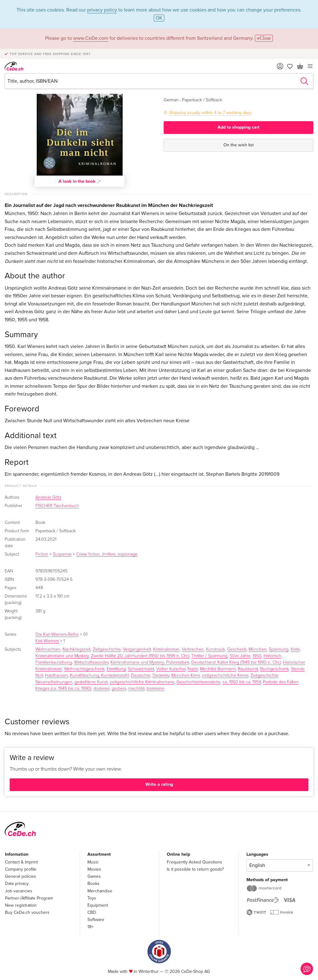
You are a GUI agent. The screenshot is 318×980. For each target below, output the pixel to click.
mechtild (136, 689)
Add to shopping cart (238, 127)
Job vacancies (19, 891)
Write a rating (159, 784)
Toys (92, 898)
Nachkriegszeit (77, 649)
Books (94, 884)
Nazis (193, 669)
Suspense (62, 554)
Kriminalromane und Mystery (62, 656)
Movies (94, 869)
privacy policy (102, 10)
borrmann (156, 689)
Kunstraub (215, 649)
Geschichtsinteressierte (198, 682)
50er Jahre (240, 656)
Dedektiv (161, 675)
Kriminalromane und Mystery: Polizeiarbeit (150, 662)
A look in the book (80, 181)
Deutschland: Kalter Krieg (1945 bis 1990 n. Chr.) (236, 662)
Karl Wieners (47, 641)
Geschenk (237, 649)
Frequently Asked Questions (194, 862)
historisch (272, 656)
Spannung (279, 649)
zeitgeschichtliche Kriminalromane (142, 682)
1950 (257, 656)
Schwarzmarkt (141, 669)
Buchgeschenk (274, 669)
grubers (119, 689)
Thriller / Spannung (209, 656)
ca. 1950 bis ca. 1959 (242, 682)
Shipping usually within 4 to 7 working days (210, 113)
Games (94, 876)
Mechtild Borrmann (218, 669)
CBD (92, 912)
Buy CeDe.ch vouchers (27, 912)
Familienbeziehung (54, 662)
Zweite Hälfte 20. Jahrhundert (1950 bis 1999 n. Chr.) (140, 656)
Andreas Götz (48, 497)
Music (93, 862)
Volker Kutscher (171, 669)
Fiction (42, 554)
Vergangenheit (137, 649)
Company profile (21, 869)
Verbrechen (193, 649)
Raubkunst (248, 669)
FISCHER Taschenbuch (57, 506)
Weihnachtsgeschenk (84, 669)
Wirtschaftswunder (91, 662)
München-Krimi (186, 675)
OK (159, 18)
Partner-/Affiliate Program (29, 898)
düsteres (101, 689)
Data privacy (17, 884)
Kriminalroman (166, 649)
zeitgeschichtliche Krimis (225, 675)
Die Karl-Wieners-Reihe (57, 634)
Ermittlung (116, 669)
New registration (21, 905)
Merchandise (100, 891)
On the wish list (238, 145)
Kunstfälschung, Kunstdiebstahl (99, 675)
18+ (91, 927)
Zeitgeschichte (107, 649)
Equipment (98, 905)
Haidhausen (56, 675)
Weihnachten (48, 649)
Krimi (295, 649)
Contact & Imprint (21, 862)
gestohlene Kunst (91, 682)
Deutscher (141, 675)
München (258, 649)
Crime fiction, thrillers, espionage (107, 554)
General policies (21, 876)
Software (96, 920)
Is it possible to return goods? (195, 869)
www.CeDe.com (91, 38)
